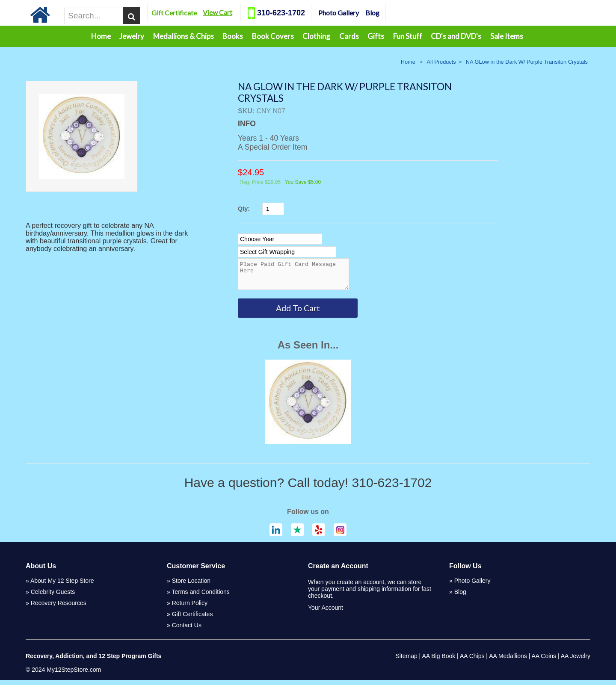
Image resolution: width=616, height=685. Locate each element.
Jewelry (132, 36)
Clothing (316, 36)
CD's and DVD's (456, 36)
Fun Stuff (408, 36)
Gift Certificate (193, 13)
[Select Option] (280, 239)
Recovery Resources (59, 608)
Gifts (376, 36)
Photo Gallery (358, 13)
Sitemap (406, 661)
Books (233, 36)
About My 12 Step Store (62, 586)
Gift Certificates (192, 619)
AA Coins (544, 661)
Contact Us (187, 630)
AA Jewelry (576, 661)
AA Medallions (508, 661)
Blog (391, 13)
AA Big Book (438, 661)
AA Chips (472, 661)
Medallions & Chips (184, 36)
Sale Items (507, 36)
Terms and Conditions (200, 597)
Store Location (191, 586)
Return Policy (190, 608)
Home (101, 36)
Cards (349, 36)
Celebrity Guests (53, 597)
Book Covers (273, 36)
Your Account (326, 613)
